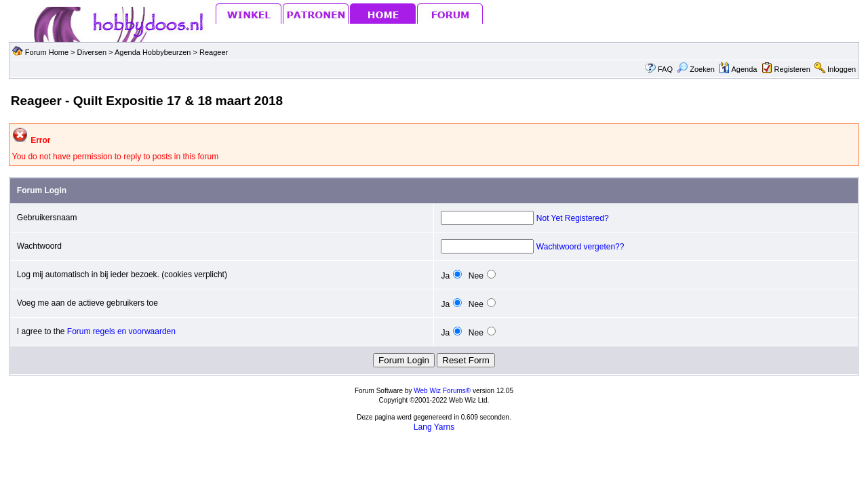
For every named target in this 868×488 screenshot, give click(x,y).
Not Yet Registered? (573, 218)
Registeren (792, 69)
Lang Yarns (434, 427)
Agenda (738, 69)
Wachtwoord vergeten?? (580, 247)
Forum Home (47, 52)
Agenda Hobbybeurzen (154, 52)
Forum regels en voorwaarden (121, 331)
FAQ (665, 69)
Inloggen (842, 69)
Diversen (92, 52)
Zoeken (696, 69)
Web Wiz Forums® (442, 391)
